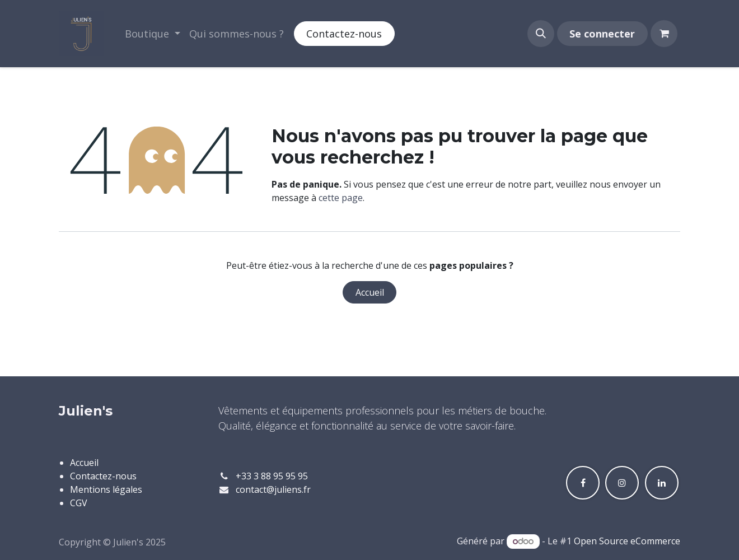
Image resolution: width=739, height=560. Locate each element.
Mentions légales (106, 489)
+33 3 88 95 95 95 (272, 476)
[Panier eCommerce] (664, 34)
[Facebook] (583, 483)
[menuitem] (153, 34)
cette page (341, 198)
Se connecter (602, 34)
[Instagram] (622, 483)
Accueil (370, 292)
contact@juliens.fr (273, 489)
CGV (79, 503)
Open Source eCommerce (627, 541)
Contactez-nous (344, 34)
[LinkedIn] (662, 483)
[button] (541, 34)
